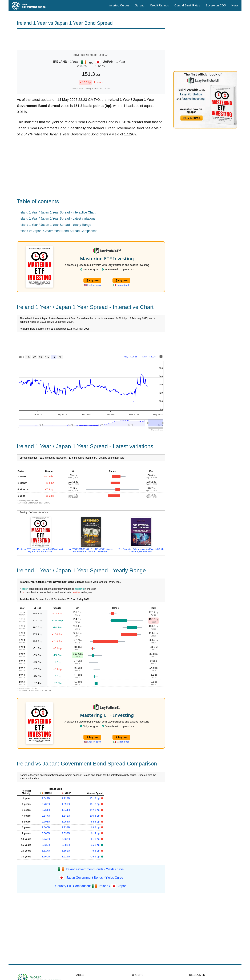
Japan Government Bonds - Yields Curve (95, 878)
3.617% (46, 851)
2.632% (66, 839)
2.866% (46, 827)
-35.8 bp (95, 845)
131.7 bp (95, 804)
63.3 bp (96, 827)
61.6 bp (96, 839)
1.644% (66, 810)
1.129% (66, 798)
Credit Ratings (159, 5)
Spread (140, 5)
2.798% (46, 822)
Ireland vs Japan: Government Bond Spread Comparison (58, 231)
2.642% (46, 798)
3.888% (66, 845)
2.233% (66, 827)
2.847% (46, 816)
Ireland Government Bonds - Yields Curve (95, 869)
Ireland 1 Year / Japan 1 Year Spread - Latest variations (57, 219)
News (235, 5)
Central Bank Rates (187, 5)
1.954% (66, 822)
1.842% (66, 816)
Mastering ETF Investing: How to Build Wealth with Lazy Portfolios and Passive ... (41, 550)
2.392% (66, 833)
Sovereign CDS (216, 5)
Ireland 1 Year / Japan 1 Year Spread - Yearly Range (55, 225)
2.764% (46, 810)
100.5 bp (95, 816)
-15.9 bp (95, 857)
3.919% (66, 857)
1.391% (66, 804)
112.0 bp (95, 810)
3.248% (46, 839)
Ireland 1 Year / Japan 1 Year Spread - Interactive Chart (57, 212)
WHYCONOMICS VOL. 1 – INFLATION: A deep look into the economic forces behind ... (91, 550)
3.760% (46, 857)
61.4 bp (96, 833)
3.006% (46, 833)
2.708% (46, 804)
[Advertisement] (91, 39)
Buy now (92, 280)
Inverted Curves (119, 5)
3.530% (46, 845)
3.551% (66, 851)
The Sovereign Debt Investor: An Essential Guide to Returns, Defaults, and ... (141, 550)
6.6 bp (96, 851)
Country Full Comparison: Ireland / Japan (91, 886)
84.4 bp (96, 822)
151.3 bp (95, 798)
